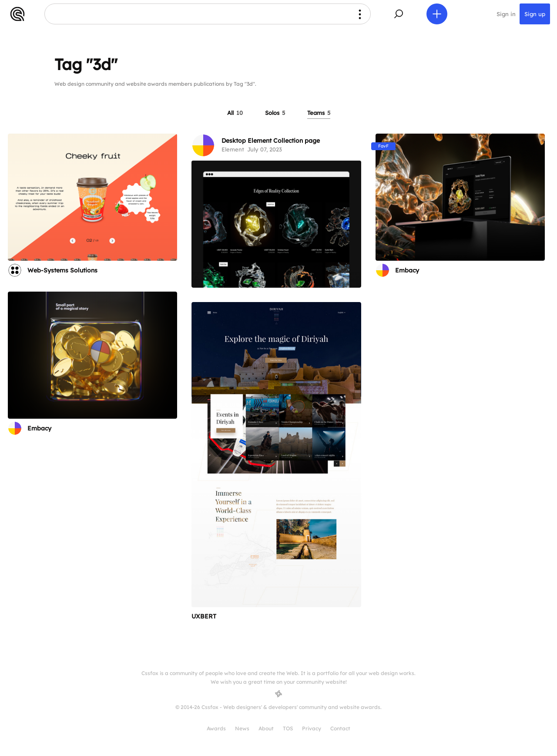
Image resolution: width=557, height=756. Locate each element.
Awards (216, 728)
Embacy (407, 270)
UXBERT (204, 616)
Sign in (506, 14)
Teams (319, 113)
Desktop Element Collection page (271, 141)
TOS (288, 728)
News (242, 728)
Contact (340, 728)
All (235, 113)
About (266, 728)
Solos (275, 113)
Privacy (312, 728)
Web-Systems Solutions (62, 270)
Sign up (535, 14)
